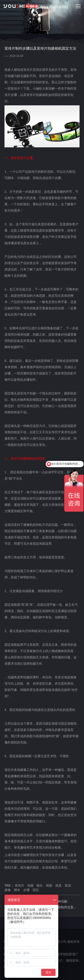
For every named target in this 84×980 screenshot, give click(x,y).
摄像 (8, 890)
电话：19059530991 (49, 7)
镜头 (40, 885)
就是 (58, 885)
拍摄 (30, 885)
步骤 (26, 890)
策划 (68, 885)
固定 (36, 890)
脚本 (17, 890)
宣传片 (19, 885)
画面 (49, 885)
